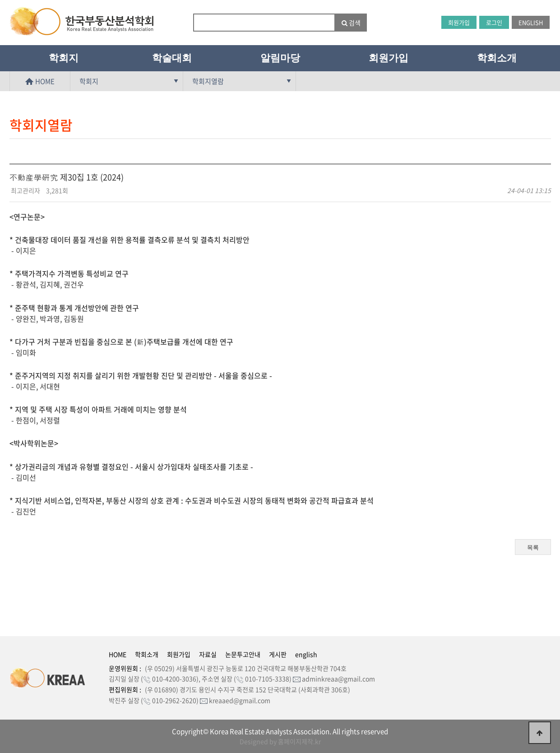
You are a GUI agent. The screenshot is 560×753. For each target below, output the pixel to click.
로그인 (494, 22)
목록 (533, 547)
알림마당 (280, 58)
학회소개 (497, 58)
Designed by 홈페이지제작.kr (280, 741)
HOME (40, 81)
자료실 (208, 654)
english (306, 654)
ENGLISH (531, 22)
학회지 (64, 58)
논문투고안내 (243, 654)
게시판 (278, 654)
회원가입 (459, 22)
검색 (351, 23)
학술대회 (172, 58)
